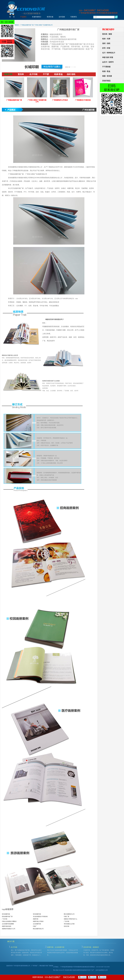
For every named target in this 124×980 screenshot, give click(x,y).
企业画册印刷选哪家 (8, 924)
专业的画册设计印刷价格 (40, 917)
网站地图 (42, 966)
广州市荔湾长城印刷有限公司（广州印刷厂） (26, 966)
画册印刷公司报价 (38, 921)
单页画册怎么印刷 (69, 924)
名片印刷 (14, 947)
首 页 (12, 17)
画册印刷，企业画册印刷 (56, 947)
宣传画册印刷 (6, 914)
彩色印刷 (67, 926)
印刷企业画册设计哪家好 (9, 921)
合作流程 (62, 17)
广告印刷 (5, 919)
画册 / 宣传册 (107, 76)
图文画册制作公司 (69, 914)
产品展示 (23, 17)
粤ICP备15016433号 (59, 970)
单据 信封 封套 (108, 57)
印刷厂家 (67, 917)
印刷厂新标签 (49, 966)
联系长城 (50, 17)
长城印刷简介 (37, 17)
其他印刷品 (106, 81)
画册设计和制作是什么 (71, 919)
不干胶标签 (106, 67)
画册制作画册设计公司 (9, 929)
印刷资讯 (74, 17)
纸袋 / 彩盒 (106, 71)
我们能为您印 (108, 29)
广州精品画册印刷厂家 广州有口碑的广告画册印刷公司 (36, 25)
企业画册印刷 (37, 924)
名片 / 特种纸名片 (109, 53)
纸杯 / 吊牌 (106, 39)
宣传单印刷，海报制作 (91, 947)
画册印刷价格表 (7, 926)
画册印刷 (36, 919)
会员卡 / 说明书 (108, 62)
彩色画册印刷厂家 (7, 917)
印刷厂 (35, 926)
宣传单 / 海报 (107, 34)
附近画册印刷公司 (38, 929)
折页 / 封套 (106, 48)
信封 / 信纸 (106, 43)
